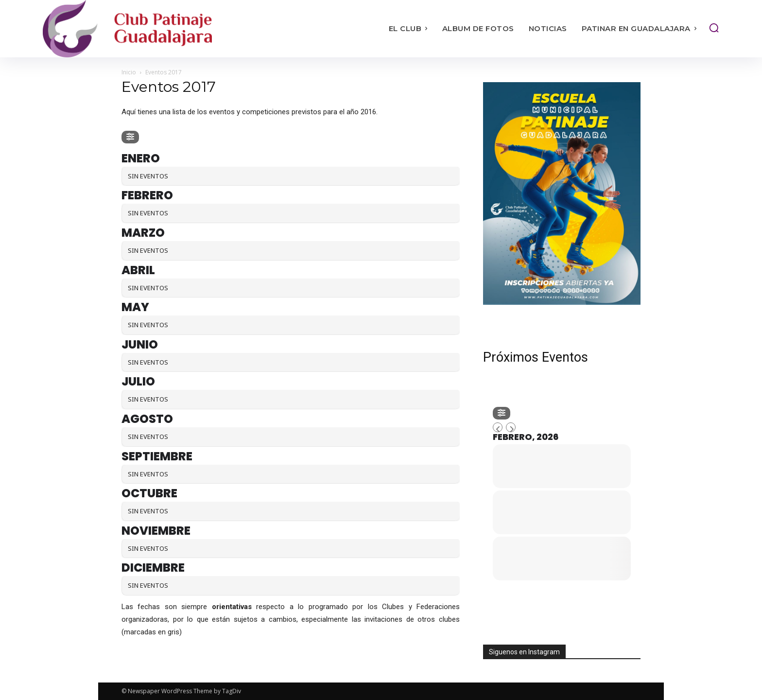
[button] (714, 28)
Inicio (129, 72)
